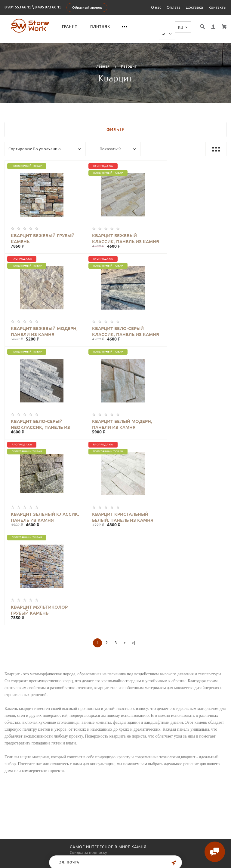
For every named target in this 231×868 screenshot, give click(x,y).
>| (134, 450)
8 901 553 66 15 (18, 7)
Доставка (194, 7)
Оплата (174, 7)
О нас (156, 7)
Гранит (70, 26)
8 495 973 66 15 (48, 7)
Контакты (217, 7)
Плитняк (101, 26)
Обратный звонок (87, 8)
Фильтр (116, 123)
